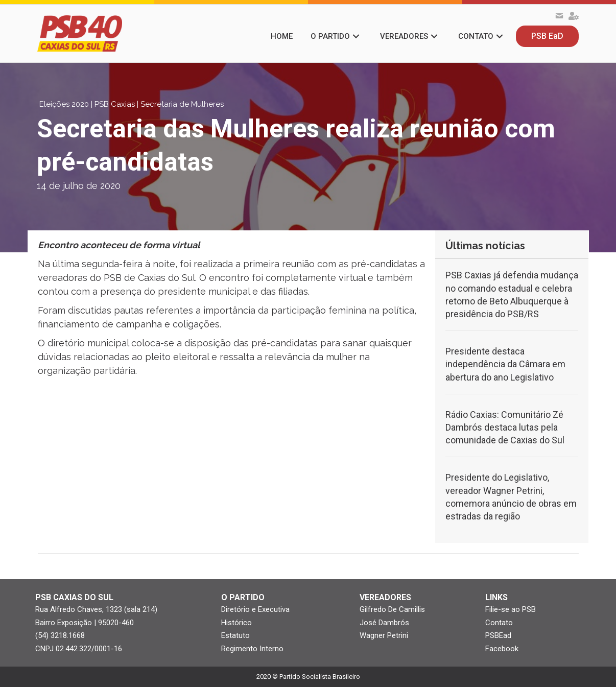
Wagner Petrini (384, 635)
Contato (499, 623)
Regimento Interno (252, 649)
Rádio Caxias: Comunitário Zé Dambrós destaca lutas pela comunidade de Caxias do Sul (505, 427)
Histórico (236, 623)
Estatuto (235, 635)
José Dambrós (384, 623)
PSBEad (498, 635)
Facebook (502, 649)
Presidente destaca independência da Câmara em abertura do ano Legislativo (505, 364)
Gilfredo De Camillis (392, 609)
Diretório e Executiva (255, 609)
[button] (356, 37)
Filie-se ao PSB (511, 609)
